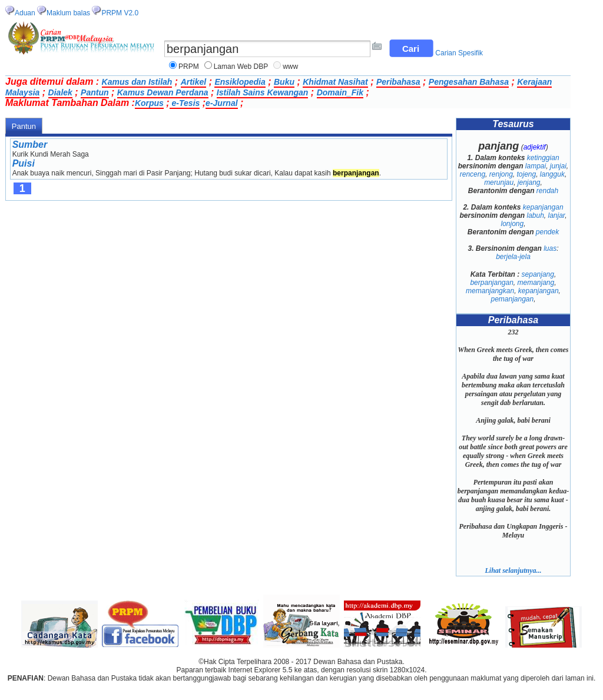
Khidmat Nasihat (335, 82)
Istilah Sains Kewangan (263, 92)
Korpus (149, 103)
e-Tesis (185, 103)
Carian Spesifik (459, 53)
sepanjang (538, 274)
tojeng (526, 174)
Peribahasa (398, 82)
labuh (535, 215)
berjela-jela (513, 257)
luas (550, 248)
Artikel (194, 82)
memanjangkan (490, 291)
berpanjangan (491, 283)
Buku (284, 82)
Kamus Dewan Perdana (163, 92)
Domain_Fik (340, 92)
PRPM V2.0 (120, 13)
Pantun (95, 92)
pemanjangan (512, 299)
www (290, 67)
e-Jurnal (221, 103)
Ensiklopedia (240, 82)
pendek (547, 232)
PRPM (189, 67)
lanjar (557, 215)
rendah (547, 191)
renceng (473, 174)
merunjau (499, 183)
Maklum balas (68, 13)
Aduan (25, 13)
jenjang (529, 183)
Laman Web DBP (241, 67)
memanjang (536, 283)
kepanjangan (543, 207)
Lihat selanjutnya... (513, 570)
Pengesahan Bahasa (469, 82)
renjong (501, 174)
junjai (558, 166)
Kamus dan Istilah (137, 82)
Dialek (60, 92)
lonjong (512, 224)
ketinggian (543, 158)
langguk (552, 174)
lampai (536, 166)
